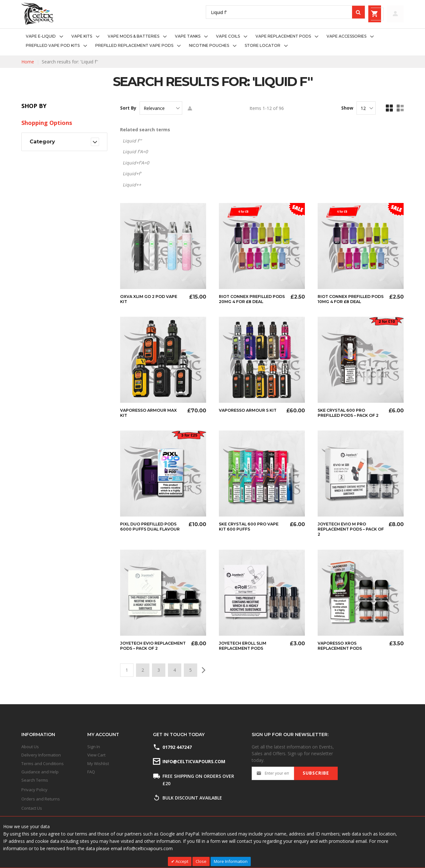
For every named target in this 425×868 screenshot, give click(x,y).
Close (201, 861)
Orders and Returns (41, 799)
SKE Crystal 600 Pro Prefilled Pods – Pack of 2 (350, 415)
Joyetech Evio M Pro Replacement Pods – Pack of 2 (345, 534)
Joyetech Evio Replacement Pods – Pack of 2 (147, 653)
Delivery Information (41, 755)
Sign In (94, 747)
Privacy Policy (34, 790)
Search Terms (35, 780)
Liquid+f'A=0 (136, 163)
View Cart (96, 755)
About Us (30, 747)
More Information (231, 861)
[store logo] (37, 14)
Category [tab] (42, 142)
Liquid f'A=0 (135, 152)
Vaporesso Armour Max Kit (151, 413)
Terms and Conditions (43, 763)
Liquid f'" (132, 141)
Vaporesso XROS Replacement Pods (342, 650)
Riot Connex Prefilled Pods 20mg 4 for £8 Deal (252, 299)
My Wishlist (98, 763)
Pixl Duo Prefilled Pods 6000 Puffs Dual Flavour (152, 534)
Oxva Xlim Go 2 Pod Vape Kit (152, 299)
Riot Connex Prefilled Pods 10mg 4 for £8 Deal (350, 299)
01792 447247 (177, 747)
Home (28, 62)
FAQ (91, 772)
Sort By (128, 108)
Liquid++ (132, 185)
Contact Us (32, 808)
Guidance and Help (40, 772)
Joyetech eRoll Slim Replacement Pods (246, 650)
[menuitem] (46, 36)
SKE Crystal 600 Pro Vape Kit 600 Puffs (246, 532)
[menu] (212, 41)
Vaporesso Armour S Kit (246, 413)
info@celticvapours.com (193, 761)
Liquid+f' (132, 174)
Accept (181, 861)
